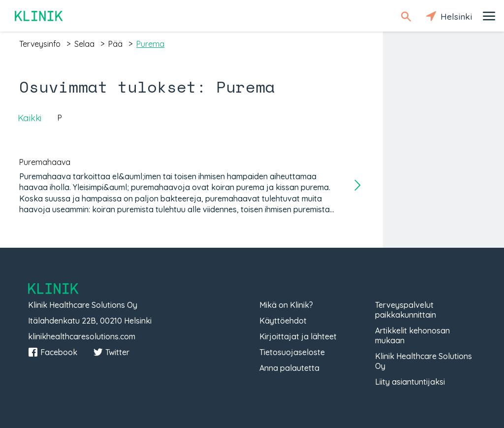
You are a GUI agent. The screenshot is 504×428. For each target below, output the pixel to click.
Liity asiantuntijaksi (410, 382)
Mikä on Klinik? (286, 305)
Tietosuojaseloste (292, 352)
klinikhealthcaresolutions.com (82, 336)
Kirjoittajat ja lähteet (298, 336)
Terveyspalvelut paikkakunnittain (406, 310)
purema (150, 44)
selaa (84, 44)
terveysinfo (40, 44)
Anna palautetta (289, 368)
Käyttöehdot (283, 321)
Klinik (39, 16)
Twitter (111, 352)
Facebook (53, 352)
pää (115, 44)
